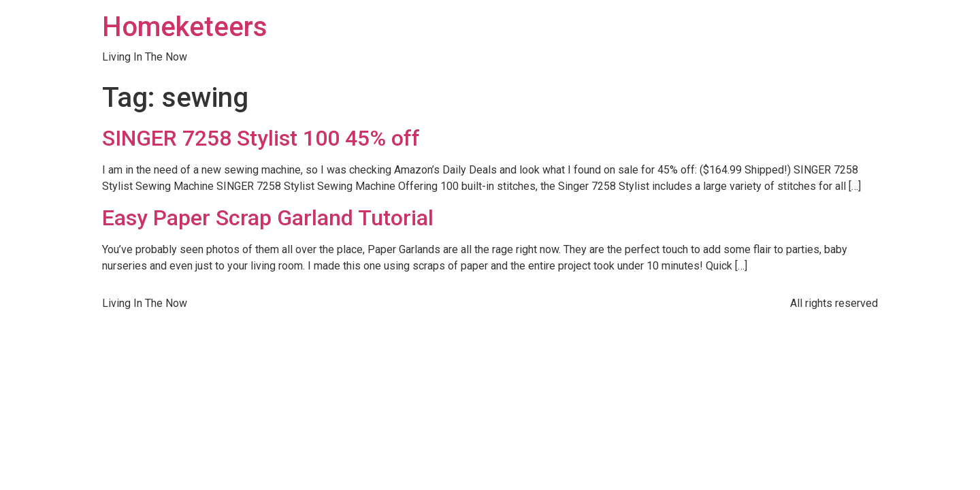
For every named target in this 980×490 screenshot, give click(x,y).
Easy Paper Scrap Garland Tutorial (268, 218)
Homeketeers (185, 27)
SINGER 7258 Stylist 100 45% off (261, 138)
